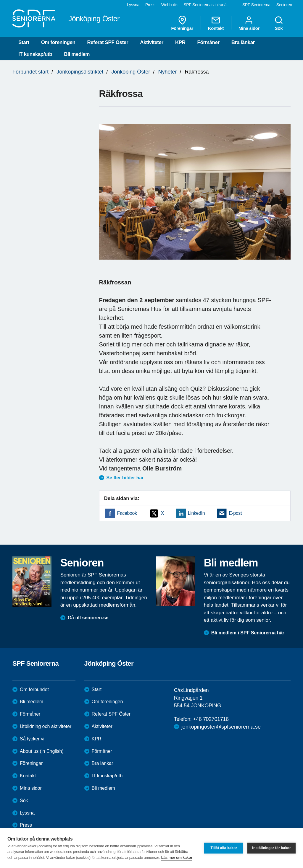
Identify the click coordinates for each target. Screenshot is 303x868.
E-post (235, 513)
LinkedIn (196, 513)
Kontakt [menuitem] (216, 23)
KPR (180, 42)
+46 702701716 (211, 719)
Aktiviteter (152, 42)
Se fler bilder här (125, 478)
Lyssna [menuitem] (133, 5)
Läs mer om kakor (177, 858)
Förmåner (208, 42)
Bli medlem (77, 54)
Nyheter (167, 72)
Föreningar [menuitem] (182, 23)
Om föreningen (58, 42)
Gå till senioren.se (88, 618)
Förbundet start (30, 72)
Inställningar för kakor (271, 848)
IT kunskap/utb (35, 54)
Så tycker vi (32, 739)
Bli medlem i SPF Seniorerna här (248, 633)
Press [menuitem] (150, 5)
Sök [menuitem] (279, 23)
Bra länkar (243, 42)
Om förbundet (34, 689)
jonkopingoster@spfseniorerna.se (221, 727)
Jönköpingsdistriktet (80, 72)
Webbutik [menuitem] (169, 5)
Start (24, 42)
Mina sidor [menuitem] (249, 23)
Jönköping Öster (131, 72)
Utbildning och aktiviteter (46, 726)
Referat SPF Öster (108, 42)
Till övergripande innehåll (0, 0)
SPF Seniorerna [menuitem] (256, 5)
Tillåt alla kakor (224, 848)
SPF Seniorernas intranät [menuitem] (206, 5)
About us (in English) (42, 751)
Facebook (127, 513)
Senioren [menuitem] (284, 5)
